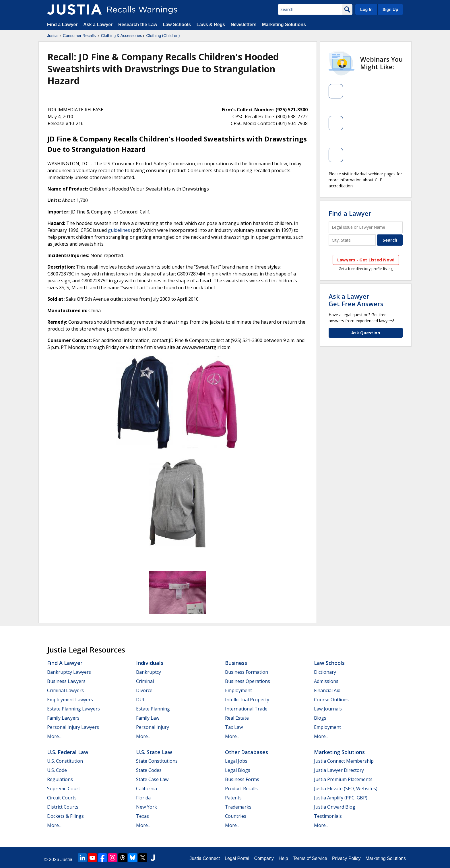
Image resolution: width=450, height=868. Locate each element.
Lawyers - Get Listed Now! (366, 260)
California (147, 789)
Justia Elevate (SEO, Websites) (346, 789)
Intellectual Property (247, 700)
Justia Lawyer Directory (339, 770)
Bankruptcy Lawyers (69, 672)
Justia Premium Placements (343, 779)
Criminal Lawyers (65, 690)
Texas (142, 816)
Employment (238, 690)
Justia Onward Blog (335, 807)
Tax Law (234, 727)
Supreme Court (64, 789)
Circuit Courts (62, 798)
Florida (143, 798)
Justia (52, 36)
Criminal (145, 681)
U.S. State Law (154, 752)
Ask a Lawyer (99, 25)
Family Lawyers (63, 718)
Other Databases (247, 752)
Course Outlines (331, 700)
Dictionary (325, 672)
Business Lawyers (66, 681)
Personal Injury (153, 727)
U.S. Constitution (65, 761)
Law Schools (177, 25)
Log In (366, 9)
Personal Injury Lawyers (73, 727)
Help (283, 858)
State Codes (149, 770)
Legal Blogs (238, 770)
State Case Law (152, 779)
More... (54, 736)
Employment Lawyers (70, 700)
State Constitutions (157, 761)
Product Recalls (241, 789)
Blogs (320, 718)
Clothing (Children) (163, 36)
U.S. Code (57, 770)
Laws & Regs (211, 25)
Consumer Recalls (79, 36)
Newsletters (244, 25)
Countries (236, 816)
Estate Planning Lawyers (73, 709)
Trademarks (238, 807)
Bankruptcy (149, 672)
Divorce (144, 690)
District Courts (63, 807)
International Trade (246, 709)
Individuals (150, 663)
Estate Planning (153, 709)
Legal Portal (237, 858)
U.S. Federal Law (68, 752)
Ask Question (366, 333)
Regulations (60, 779)
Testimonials (328, 816)
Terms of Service (310, 858)
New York (147, 807)
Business (236, 663)
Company (264, 858)
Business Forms (242, 779)
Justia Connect (205, 858)
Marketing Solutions (284, 25)
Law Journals (328, 709)
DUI (140, 700)
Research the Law (138, 25)
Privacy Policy (346, 858)
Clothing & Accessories (122, 36)
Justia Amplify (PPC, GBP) (341, 798)
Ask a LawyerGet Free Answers (356, 300)
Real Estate (237, 718)
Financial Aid (327, 690)
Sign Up (390, 9)
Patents (233, 798)
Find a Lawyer (62, 25)
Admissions (326, 681)
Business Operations (248, 681)
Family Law (148, 718)
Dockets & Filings (65, 816)
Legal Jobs (236, 761)
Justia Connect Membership (344, 761)
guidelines (119, 230)
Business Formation (247, 672)
